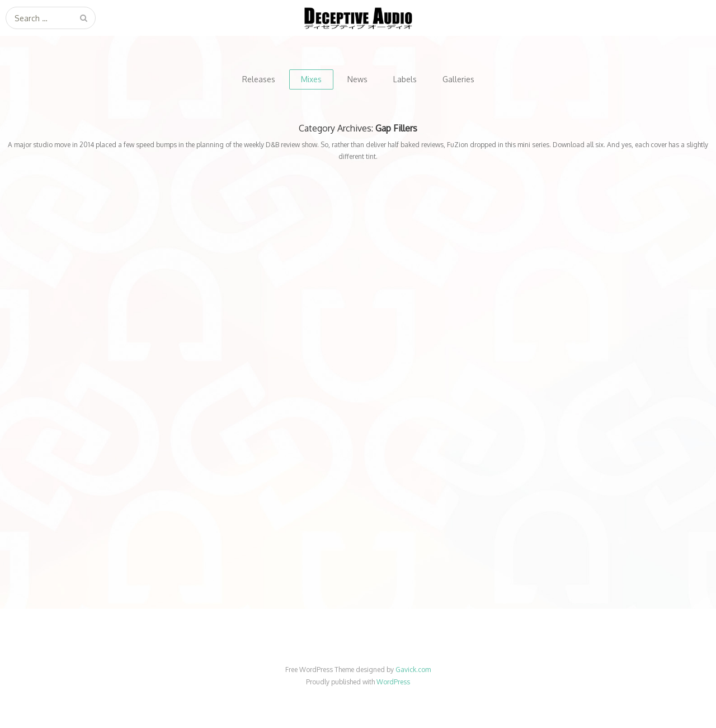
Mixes (311, 79)
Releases (259, 79)
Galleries (458, 79)
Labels (405, 79)
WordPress (393, 682)
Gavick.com (413, 670)
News (357, 79)
